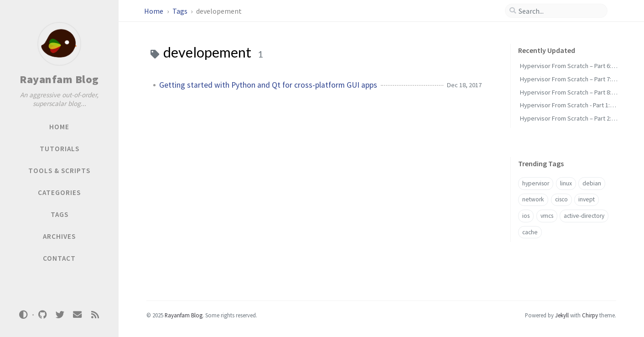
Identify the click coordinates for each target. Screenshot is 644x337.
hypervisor (536, 183)
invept (587, 199)
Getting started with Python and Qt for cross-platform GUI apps (268, 85)
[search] (560, 11)
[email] (78, 315)
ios (526, 216)
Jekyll (562, 315)
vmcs (547, 216)
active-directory (584, 216)
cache (530, 232)
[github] (42, 315)
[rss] (95, 315)
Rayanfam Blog (59, 79)
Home (154, 11)
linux (566, 183)
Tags (181, 11)
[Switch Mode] (24, 315)
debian (592, 183)
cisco (561, 199)
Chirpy (590, 315)
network (533, 199)
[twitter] (60, 315)
